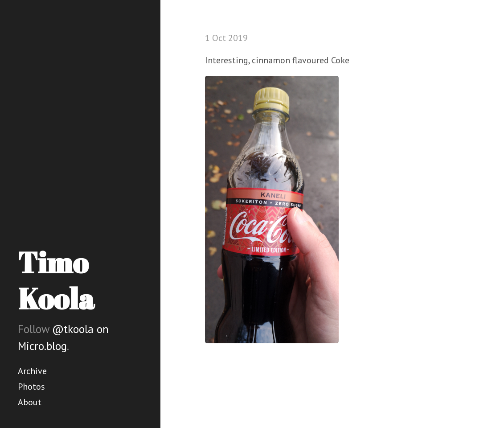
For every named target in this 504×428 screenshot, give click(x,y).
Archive (32, 371)
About (30, 402)
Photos (31, 387)
